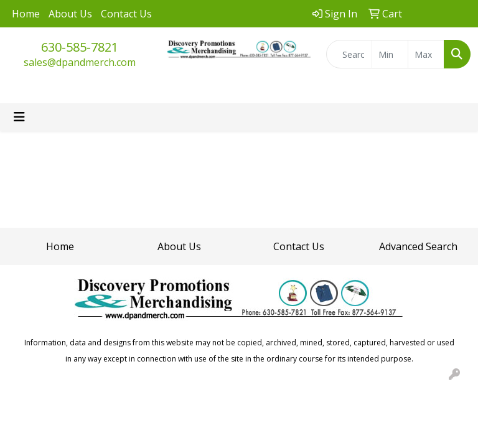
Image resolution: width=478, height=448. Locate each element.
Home (26, 14)
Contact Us (126, 14)
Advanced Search (418, 246)
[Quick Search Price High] (426, 54)
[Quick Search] (349, 54)
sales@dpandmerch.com (80, 62)
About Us (70, 14)
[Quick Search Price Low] (390, 54)
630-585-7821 (80, 47)
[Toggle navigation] (19, 117)
